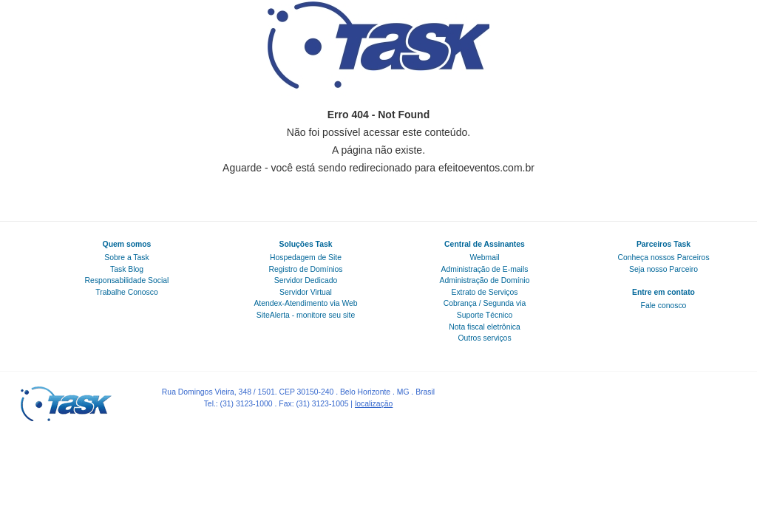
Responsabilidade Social (127, 280)
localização (374, 404)
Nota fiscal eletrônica (484, 327)
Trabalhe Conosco (127, 292)
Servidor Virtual (306, 292)
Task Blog (127, 269)
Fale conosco (664, 306)
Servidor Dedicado (306, 280)
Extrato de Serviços (484, 292)
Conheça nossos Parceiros (663, 258)
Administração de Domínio (485, 280)
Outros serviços (484, 338)
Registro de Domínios (306, 269)
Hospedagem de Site (306, 258)
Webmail (484, 258)
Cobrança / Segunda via (485, 303)
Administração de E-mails (485, 269)
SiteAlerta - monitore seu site (306, 315)
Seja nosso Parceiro (663, 269)
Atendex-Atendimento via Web (305, 303)
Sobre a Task (126, 258)
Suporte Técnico (485, 315)
